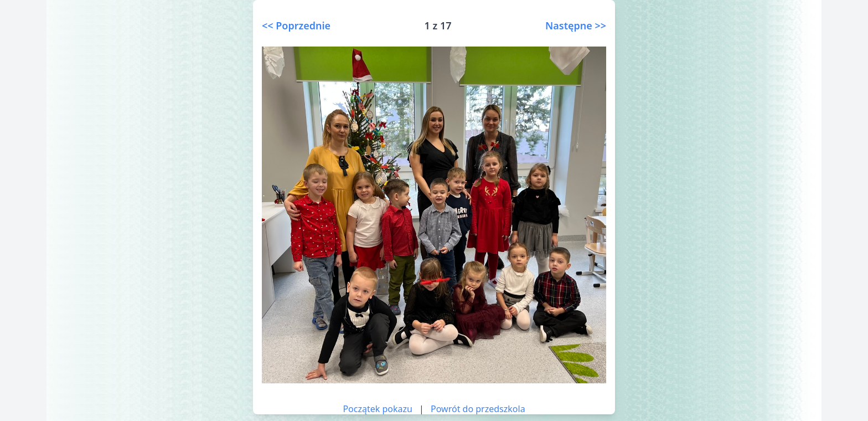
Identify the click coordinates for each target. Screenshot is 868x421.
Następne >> (576, 25)
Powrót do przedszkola (478, 409)
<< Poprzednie (296, 25)
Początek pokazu (378, 409)
